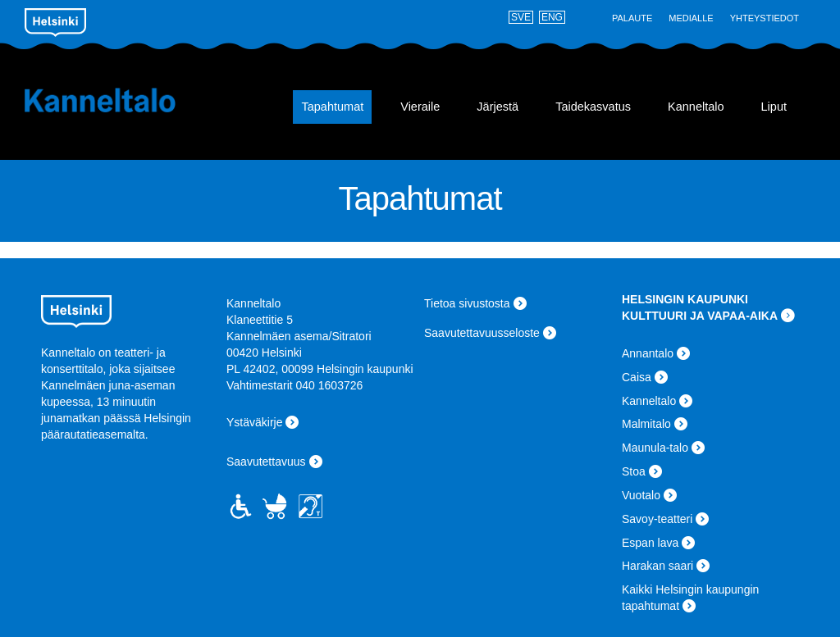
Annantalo (648, 353)
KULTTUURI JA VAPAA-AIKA (700, 316)
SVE (521, 17)
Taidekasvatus (593, 107)
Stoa (634, 471)
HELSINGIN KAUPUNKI (685, 299)
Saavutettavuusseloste (482, 333)
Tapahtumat (332, 107)
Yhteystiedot (765, 18)
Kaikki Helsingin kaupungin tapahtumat (690, 598)
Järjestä (498, 107)
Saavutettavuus (266, 462)
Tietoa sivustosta (467, 303)
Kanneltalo (123, 100)
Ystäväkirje (254, 422)
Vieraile (420, 107)
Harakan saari (657, 566)
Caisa (637, 377)
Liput (774, 107)
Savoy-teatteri (657, 519)
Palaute (632, 18)
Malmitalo (646, 424)
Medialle (691, 18)
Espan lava (650, 543)
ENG (552, 17)
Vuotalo (641, 495)
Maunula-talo (655, 448)
